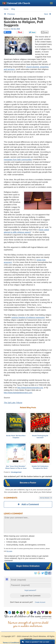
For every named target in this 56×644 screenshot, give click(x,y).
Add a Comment (28, 504)
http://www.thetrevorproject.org (30, 388)
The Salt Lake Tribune (13, 403)
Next (48, 14)
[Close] (52, 642)
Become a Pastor (28, 483)
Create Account (40, 602)
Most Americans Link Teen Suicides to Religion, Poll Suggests (24, 22)
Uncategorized (16, 472)
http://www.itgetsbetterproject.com (18, 393)
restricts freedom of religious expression (28, 317)
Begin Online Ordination (28, 566)
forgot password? (30, 590)
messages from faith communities (18, 159)
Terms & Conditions (11, 643)
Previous (9, 14)
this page (9, 551)
